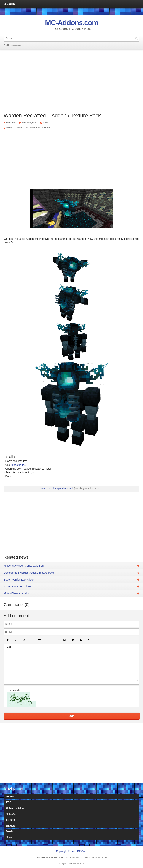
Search (136, 38)
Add (72, 716)
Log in (11, 4)
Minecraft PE (18, 465)
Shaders (10, 826)
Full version (17, 45)
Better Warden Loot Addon (19, 580)
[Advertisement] (71, 79)
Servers (10, 796)
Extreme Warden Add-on (18, 586)
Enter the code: (13, 690)
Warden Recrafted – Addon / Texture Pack (52, 115)
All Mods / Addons (16, 808)
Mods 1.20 (23, 128)
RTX (8, 802)
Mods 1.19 (35, 128)
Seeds (9, 831)
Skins (9, 837)
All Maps (11, 814)
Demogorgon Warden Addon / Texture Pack (29, 573)
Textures (46, 128)
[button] (8, 640)
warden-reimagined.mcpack (57, 489)
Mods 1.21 (11, 128)
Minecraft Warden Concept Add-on (24, 566)
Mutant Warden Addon (17, 593)
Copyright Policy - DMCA (70, 851)
